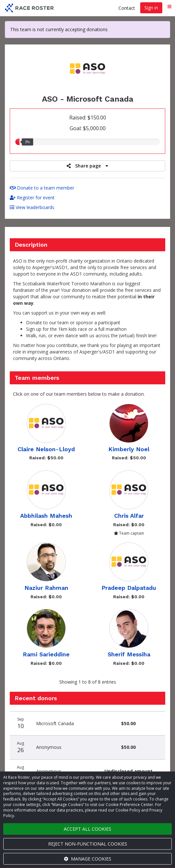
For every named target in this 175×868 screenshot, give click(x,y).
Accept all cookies (87, 829)
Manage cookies (87, 859)
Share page (87, 166)
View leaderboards (32, 207)
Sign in (151, 8)
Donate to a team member (42, 188)
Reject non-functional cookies (88, 844)
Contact (127, 8)
